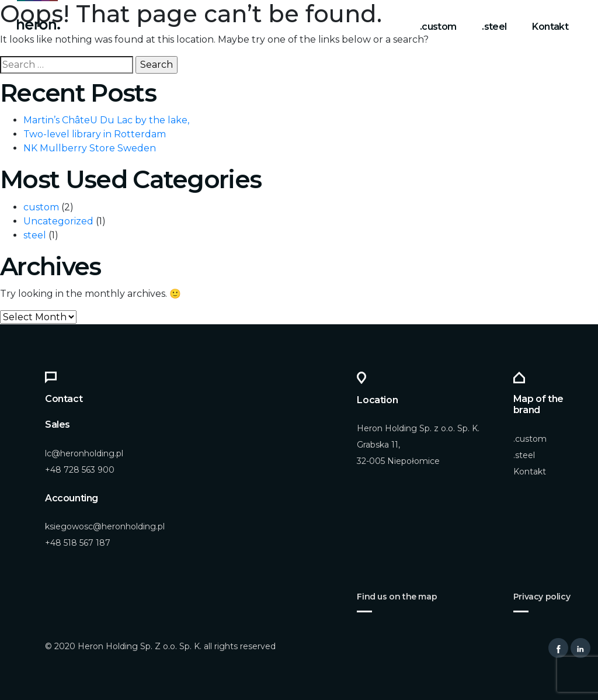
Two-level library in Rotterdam (95, 134)
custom (41, 207)
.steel (494, 27)
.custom (438, 27)
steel (35, 235)
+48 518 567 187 (78, 543)
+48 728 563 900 (80, 470)
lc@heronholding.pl (84, 453)
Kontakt (550, 27)
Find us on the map (397, 597)
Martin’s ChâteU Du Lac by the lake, (106, 120)
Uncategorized (58, 221)
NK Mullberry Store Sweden (90, 148)
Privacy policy (542, 597)
